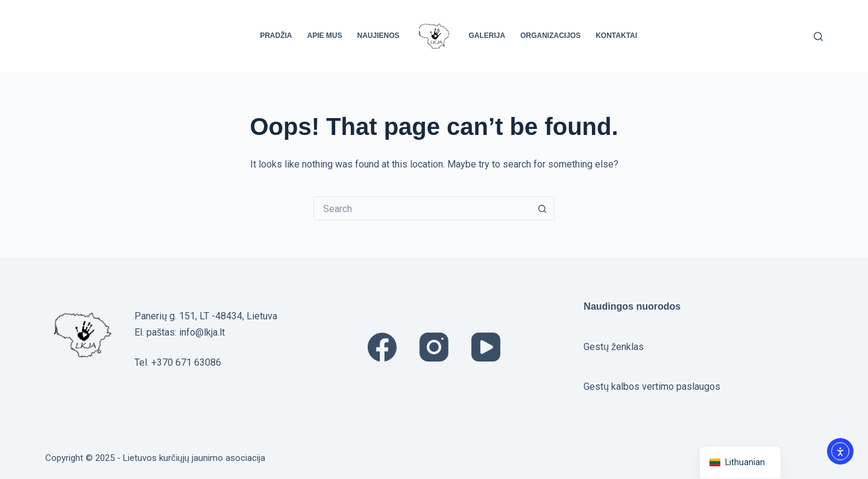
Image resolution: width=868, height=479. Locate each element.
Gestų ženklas (614, 347)
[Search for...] (422, 208)
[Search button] (542, 208)
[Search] (818, 36)
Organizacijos (550, 36)
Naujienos (378, 36)
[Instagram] (434, 347)
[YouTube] (486, 347)
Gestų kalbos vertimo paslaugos (652, 387)
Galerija (487, 36)
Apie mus (324, 36)
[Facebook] (382, 347)
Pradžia (276, 36)
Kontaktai (616, 36)
